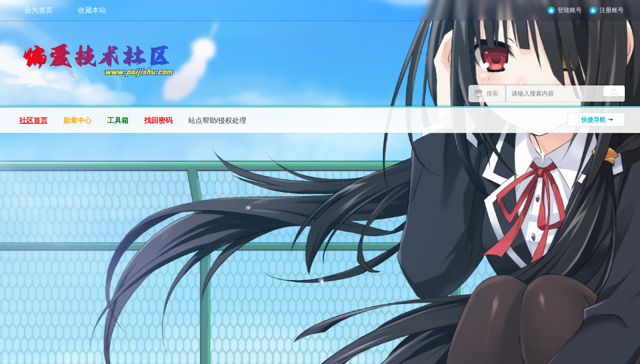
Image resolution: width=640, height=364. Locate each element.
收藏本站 (92, 10)
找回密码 (158, 120)
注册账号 (612, 10)
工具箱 (118, 120)
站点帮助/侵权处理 (218, 120)
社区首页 (33, 120)
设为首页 (38, 10)
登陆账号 (570, 10)
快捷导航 (593, 120)
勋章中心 (77, 120)
